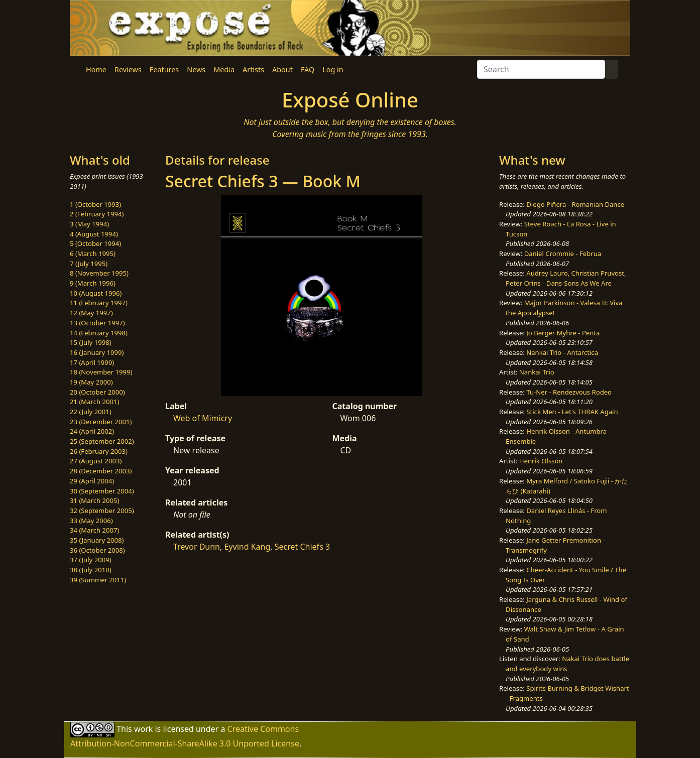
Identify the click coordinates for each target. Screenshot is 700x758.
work (143, 729)
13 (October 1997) (97, 323)
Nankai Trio (537, 372)
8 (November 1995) (99, 273)
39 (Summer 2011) (98, 580)
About (282, 70)
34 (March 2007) (94, 530)
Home (96, 70)
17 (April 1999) (92, 362)
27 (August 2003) (96, 461)
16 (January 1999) (97, 352)
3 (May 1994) (89, 224)
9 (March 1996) (93, 283)
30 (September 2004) (102, 491)
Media (224, 70)
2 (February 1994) (97, 214)
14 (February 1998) (99, 333)
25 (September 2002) (102, 441)
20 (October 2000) (97, 392)
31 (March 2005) (94, 500)
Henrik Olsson (541, 461)
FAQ (308, 70)
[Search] (541, 69)
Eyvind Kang (247, 547)
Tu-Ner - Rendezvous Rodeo (569, 392)
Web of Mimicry (203, 418)
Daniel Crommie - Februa (563, 254)
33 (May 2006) (91, 521)
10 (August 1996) (96, 293)
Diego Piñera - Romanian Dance (575, 204)
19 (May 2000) (91, 382)
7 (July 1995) (89, 264)
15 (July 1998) (91, 342)
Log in (333, 70)
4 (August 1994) (94, 234)
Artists (253, 70)
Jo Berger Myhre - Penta (563, 333)
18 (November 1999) (101, 372)
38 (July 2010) (91, 570)
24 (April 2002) (92, 431)
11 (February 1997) (99, 303)
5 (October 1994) (95, 243)
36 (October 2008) (97, 550)
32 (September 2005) (102, 511)
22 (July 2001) (91, 412)
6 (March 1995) (93, 254)
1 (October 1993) (95, 204)
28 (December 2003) (101, 471)
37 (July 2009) (91, 560)
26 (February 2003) (99, 451)
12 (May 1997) (91, 313)
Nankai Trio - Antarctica (562, 352)
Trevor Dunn (197, 547)
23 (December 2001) (101, 422)
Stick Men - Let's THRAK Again (572, 412)
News (196, 70)
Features (164, 70)
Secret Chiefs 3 (302, 547)
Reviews (128, 70)
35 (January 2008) (97, 540)
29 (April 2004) (92, 481)
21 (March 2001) (94, 402)
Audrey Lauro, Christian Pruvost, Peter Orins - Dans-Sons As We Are (566, 278)
